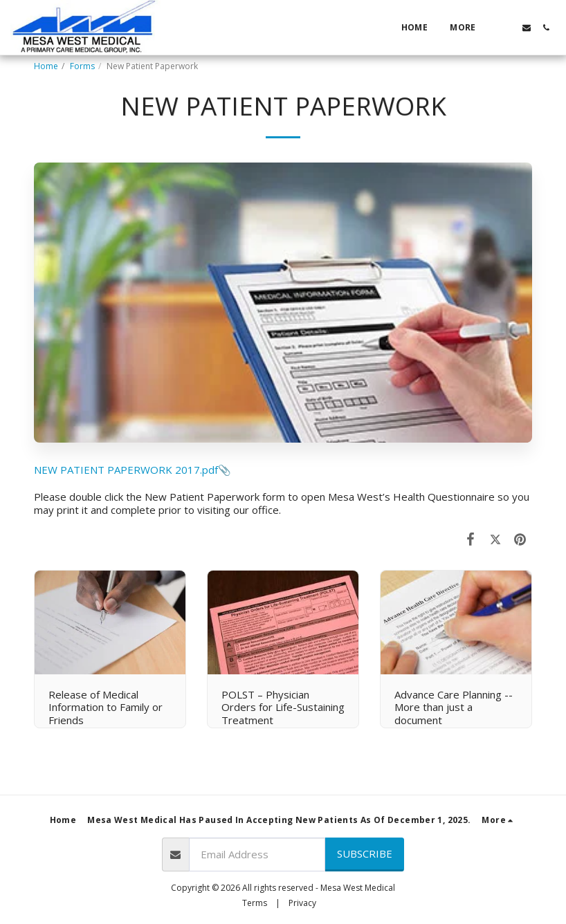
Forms (82, 66)
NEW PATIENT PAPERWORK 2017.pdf (126, 470)
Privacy (302, 903)
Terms (255, 903)
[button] (507, 28)
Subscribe (365, 853)
